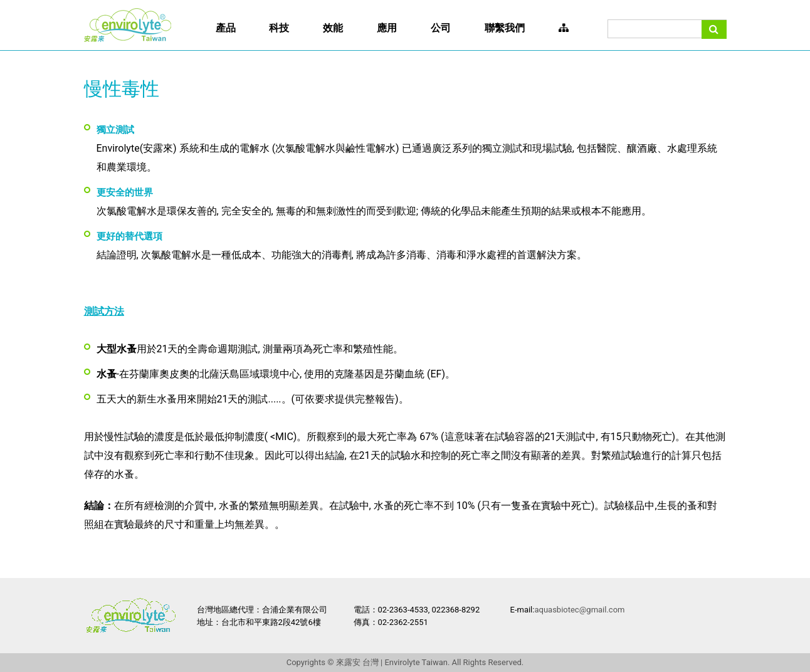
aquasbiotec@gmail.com (579, 610)
